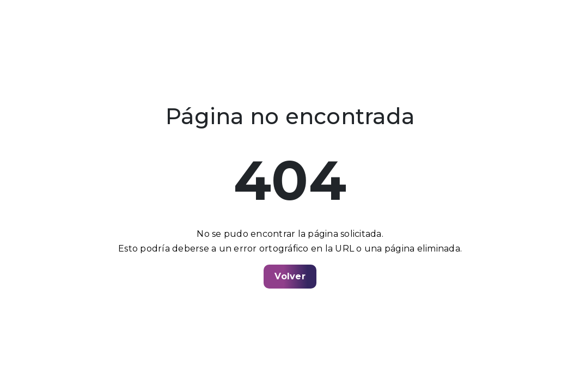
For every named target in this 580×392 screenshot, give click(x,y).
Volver (290, 276)
